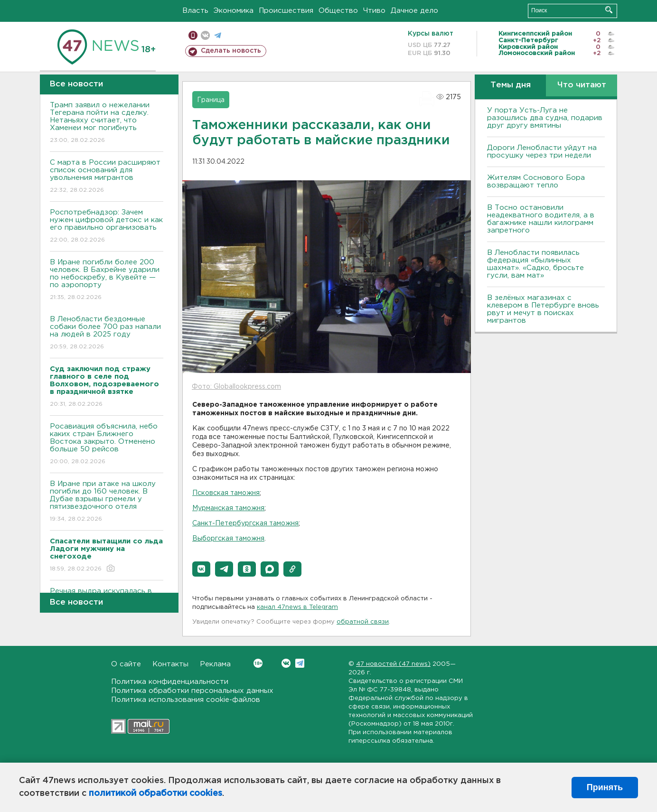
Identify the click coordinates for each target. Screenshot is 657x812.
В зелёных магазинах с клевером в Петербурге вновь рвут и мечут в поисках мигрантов (543, 309)
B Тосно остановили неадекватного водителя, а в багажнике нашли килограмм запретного (541, 219)
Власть (195, 11)
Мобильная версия (193, 35)
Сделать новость (231, 51)
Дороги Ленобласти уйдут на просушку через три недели (542, 152)
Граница (211, 100)
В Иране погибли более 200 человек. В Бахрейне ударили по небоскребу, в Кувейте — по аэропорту (107, 280)
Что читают (582, 85)
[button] (201, 569)
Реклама (215, 664)
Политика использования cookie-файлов (186, 700)
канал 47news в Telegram (297, 607)
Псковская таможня (226, 493)
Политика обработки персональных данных (192, 691)
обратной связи (363, 622)
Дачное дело (414, 11)
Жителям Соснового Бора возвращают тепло (536, 182)
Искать (609, 10)
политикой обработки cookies (155, 793)
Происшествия (286, 11)
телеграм (218, 35)
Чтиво (374, 11)
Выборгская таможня (228, 539)
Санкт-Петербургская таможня (245, 523)
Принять (605, 787)
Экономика (234, 11)
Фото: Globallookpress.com (236, 387)
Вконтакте (258, 663)
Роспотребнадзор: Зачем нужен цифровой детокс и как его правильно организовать (107, 227)
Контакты (170, 664)
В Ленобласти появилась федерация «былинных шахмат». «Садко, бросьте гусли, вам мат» (535, 264)
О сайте (126, 664)
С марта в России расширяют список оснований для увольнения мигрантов (107, 177)
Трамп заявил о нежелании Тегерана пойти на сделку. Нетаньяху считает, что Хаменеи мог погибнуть (107, 123)
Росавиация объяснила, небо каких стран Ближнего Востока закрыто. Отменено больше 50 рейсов (107, 444)
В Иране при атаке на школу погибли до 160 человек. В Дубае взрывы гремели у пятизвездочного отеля (107, 502)
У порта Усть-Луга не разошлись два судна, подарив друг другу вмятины (545, 118)
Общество (338, 11)
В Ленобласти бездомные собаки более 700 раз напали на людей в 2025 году (107, 333)
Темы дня (511, 85)
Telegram (300, 663)
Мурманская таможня (228, 508)
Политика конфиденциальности (170, 682)
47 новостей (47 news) (393, 664)
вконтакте (205, 35)
